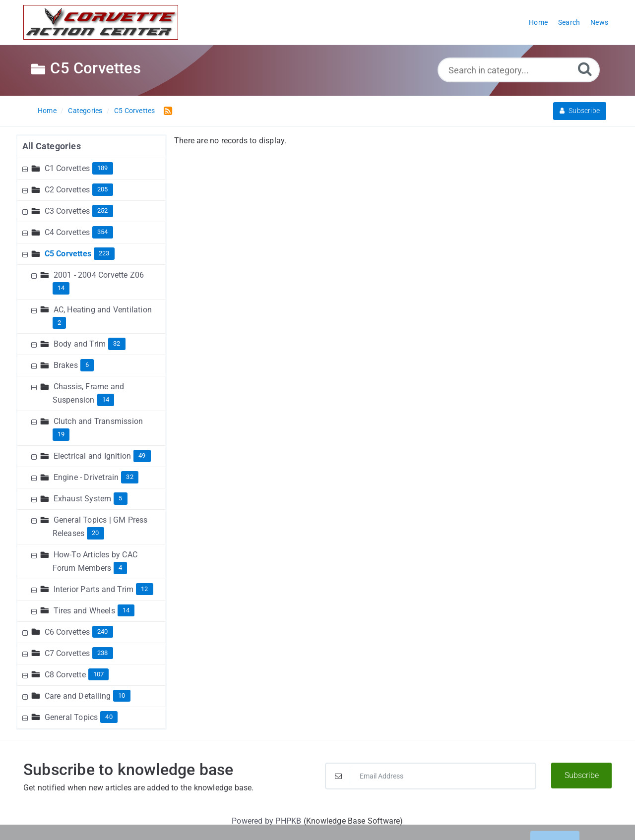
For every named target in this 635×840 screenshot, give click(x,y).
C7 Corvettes (67, 653)
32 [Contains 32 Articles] (117, 343)
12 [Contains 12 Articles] (144, 589)
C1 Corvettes (67, 168)
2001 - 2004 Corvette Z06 (99, 275)
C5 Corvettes (134, 111)
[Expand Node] (26, 168)
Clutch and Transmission (98, 421)
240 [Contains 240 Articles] (103, 631)
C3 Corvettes (67, 211)
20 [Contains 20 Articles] (95, 533)
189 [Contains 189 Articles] (103, 168)
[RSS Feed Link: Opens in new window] (166, 110)
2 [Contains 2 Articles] (59, 323)
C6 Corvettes (67, 632)
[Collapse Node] (26, 254)
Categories (85, 111)
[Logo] (101, 22)
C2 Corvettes (67, 190)
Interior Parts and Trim (94, 589)
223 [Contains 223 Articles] (104, 253)
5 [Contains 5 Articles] (120, 498)
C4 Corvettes (67, 232)
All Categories (52, 146)
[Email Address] (431, 776)
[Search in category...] (519, 70)
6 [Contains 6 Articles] (87, 365)
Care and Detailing (78, 696)
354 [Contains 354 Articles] (103, 232)
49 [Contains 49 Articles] (142, 455)
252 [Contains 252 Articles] (103, 210)
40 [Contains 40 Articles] (109, 717)
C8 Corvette (65, 675)
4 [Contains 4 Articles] (120, 568)
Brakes (66, 365)
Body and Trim (80, 344)
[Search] (585, 69)
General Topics (71, 717)
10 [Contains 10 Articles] (122, 695)
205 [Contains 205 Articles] (103, 189)
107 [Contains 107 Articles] (99, 674)
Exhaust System (83, 499)
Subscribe (580, 111)
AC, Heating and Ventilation (103, 310)
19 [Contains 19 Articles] (61, 434)
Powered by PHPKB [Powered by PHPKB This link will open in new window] (266, 821)
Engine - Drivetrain (86, 477)
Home (47, 111)
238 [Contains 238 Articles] (103, 653)
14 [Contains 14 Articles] (61, 288)
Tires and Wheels (84, 611)
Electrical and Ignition (93, 456)
